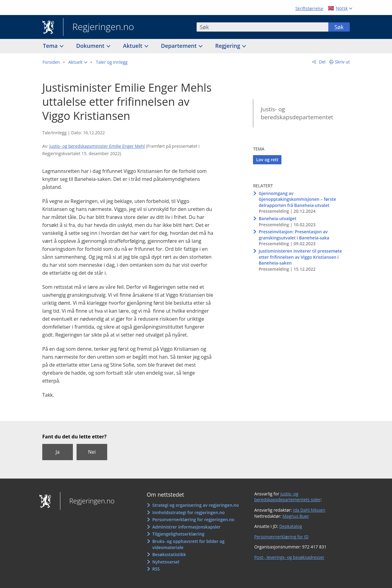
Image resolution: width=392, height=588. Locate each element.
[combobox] (262, 27)
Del (322, 62)
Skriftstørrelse (309, 8)
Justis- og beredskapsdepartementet (297, 113)
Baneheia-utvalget (278, 218)
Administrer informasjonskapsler (186, 527)
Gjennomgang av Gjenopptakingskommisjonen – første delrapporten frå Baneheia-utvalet (298, 199)
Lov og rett (267, 160)
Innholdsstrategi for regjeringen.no (188, 512)
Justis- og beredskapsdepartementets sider (287, 497)
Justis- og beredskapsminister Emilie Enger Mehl (97, 146)
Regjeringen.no (99, 27)
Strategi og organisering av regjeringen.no (196, 505)
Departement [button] (180, 46)
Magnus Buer (296, 516)
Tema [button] (51, 46)
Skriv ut (343, 62)
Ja (57, 452)
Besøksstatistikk (169, 554)
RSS (156, 569)
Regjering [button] (228, 46)
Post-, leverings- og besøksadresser (289, 557)
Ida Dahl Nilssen (309, 510)
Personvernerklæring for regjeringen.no (193, 519)
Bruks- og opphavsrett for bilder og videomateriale (188, 544)
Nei (92, 452)
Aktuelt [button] (134, 46)
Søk (339, 27)
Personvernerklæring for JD (281, 537)
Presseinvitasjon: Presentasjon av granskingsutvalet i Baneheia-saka (294, 235)
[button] (78, 62)
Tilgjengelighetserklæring (178, 534)
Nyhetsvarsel (166, 562)
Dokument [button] (91, 46)
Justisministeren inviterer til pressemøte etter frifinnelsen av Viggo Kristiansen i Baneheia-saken (300, 257)
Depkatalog (291, 526)
